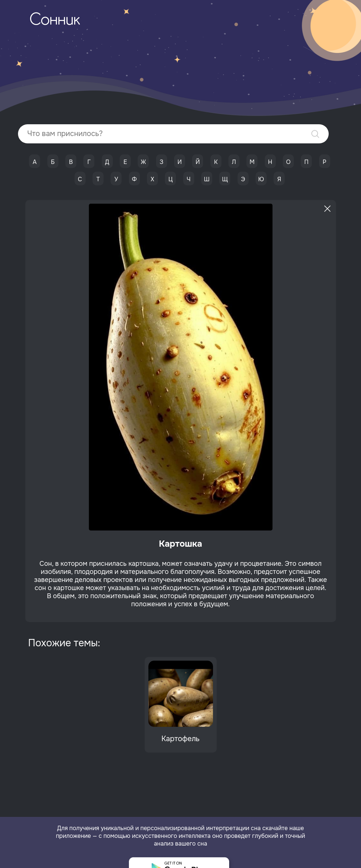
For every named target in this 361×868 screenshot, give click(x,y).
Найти (315, 134)
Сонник (55, 21)
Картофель (181, 739)
